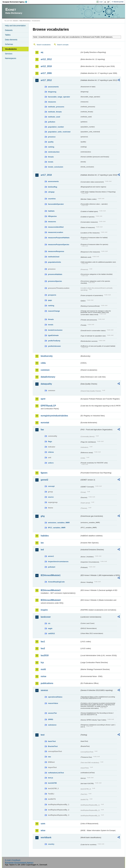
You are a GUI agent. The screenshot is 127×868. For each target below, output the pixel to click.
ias (42, 543)
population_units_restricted (59, 132)
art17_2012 (46, 80)
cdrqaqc (51, 192)
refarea (51, 452)
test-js (50, 778)
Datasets (9, 30)
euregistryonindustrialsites (54, 416)
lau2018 (45, 655)
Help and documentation (15, 26)
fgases (44, 473)
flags (50, 441)
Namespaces (10, 58)
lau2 (43, 648)
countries (52, 199)
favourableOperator (56, 204)
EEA (16, 2)
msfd (43, 669)
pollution (52, 122)
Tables (8, 35)
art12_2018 (46, 66)
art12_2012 (46, 59)
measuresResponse (56, 251)
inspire (44, 610)
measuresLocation (55, 232)
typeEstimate (53, 335)
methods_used (54, 117)
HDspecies (52, 216)
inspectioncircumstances (58, 562)
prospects (52, 295)
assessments (53, 87)
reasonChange (54, 311)
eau (49, 757)
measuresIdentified (56, 227)
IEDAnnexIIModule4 (51, 600)
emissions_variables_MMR (59, 523)
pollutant (52, 567)
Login (101, 2)
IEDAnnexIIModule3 (51, 590)
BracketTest (53, 746)
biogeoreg (52, 92)
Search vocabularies (44, 45)
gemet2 (44, 480)
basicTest (52, 741)
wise (43, 830)
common (45, 370)
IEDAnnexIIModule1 (51, 575)
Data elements (11, 40)
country (51, 844)
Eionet (15, 21)
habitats (51, 211)
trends (51, 162)
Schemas (9, 44)
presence (52, 137)
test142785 (52, 783)
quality (51, 142)
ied (42, 550)
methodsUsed (54, 257)
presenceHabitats (55, 274)
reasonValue (53, 703)
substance (52, 725)
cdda (43, 363)
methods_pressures (56, 107)
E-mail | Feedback (13, 860)
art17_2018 (46, 175)
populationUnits (54, 262)
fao (42, 430)
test (43, 735)
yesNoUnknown (54, 346)
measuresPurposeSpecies (59, 244)
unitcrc (51, 463)
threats (51, 157)
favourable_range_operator (59, 97)
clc (49, 623)
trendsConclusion (55, 330)
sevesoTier (52, 713)
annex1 (51, 556)
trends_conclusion (56, 167)
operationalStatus (55, 697)
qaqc (50, 300)
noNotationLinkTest (56, 773)
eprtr (43, 399)
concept (51, 486)
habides (45, 536)
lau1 (43, 642)
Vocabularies (11, 49)
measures (52, 102)
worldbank (46, 837)
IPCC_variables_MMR (57, 528)
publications (47, 683)
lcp (42, 662)
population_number (56, 127)
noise (43, 676)
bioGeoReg (52, 187)
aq (42, 52)
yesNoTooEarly (54, 341)
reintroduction (54, 152)
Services (9, 54)
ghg (43, 516)
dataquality (46, 384)
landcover (46, 617)
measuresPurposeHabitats (59, 238)
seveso (44, 690)
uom (43, 824)
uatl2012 (51, 633)
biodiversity (47, 356)
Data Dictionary (25, 21)
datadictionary (48, 377)
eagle (50, 628)
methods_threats (55, 112)
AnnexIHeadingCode (56, 582)
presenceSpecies (55, 281)
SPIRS (50, 719)
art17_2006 (46, 73)
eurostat (45, 423)
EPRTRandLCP (48, 406)
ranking (51, 147)
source (51, 497)
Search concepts (63, 45)
